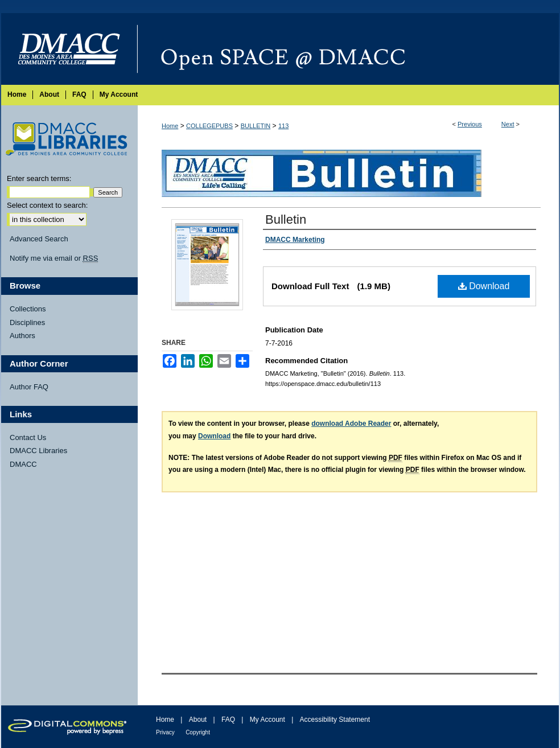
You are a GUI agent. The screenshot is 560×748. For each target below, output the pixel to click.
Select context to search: (47, 205)
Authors (22, 336)
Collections (28, 309)
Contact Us (28, 437)
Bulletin (286, 219)
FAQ (228, 720)
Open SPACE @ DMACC (348, 49)
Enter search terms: (39, 178)
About (198, 720)
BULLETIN (256, 126)
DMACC (23, 464)
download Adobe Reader (351, 424)
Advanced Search (39, 239)
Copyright (198, 732)
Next (508, 124)
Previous (470, 124)
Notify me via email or (54, 258)
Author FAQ (29, 387)
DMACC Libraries (38, 451)
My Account (267, 720)
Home (170, 126)
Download (484, 286)
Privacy (165, 732)
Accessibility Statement (335, 720)
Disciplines (27, 322)
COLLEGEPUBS (209, 126)
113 (283, 126)
